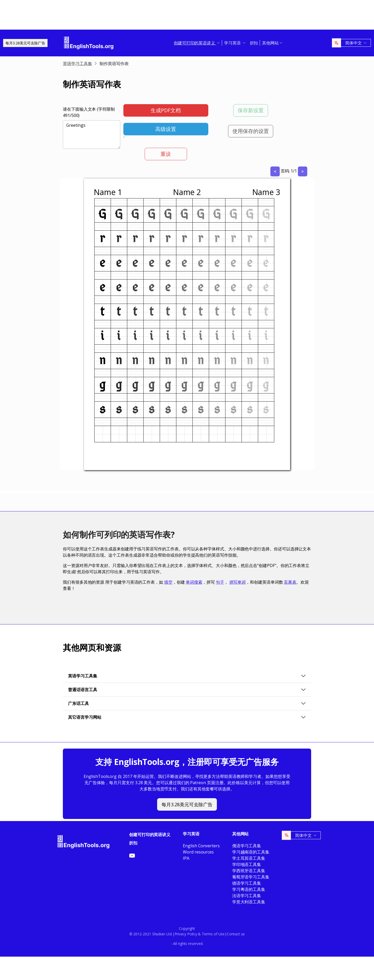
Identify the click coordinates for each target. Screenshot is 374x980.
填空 (168, 582)
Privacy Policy (186, 934)
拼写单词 (238, 582)
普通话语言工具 (83, 690)
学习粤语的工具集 (249, 889)
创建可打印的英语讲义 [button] (195, 43)
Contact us (236, 934)
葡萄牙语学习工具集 (251, 877)
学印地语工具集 (247, 864)
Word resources (198, 852)
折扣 (254, 43)
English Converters (201, 846)
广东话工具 (78, 703)
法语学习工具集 (247, 896)
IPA (186, 858)
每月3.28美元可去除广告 (25, 43)
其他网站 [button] (270, 43)
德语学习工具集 (247, 883)
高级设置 (166, 129)
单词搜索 (194, 582)
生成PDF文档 (166, 110)
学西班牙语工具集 (249, 871)
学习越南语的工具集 (251, 852)
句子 (220, 582)
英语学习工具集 (77, 64)
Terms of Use (213, 934)
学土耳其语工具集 (249, 858)
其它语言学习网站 (85, 717)
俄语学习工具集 (247, 846)
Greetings (92, 135)
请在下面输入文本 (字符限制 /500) (89, 112)
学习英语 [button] (233, 43)
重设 (166, 154)
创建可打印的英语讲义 (150, 835)
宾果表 (290, 582)
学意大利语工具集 (249, 902)
